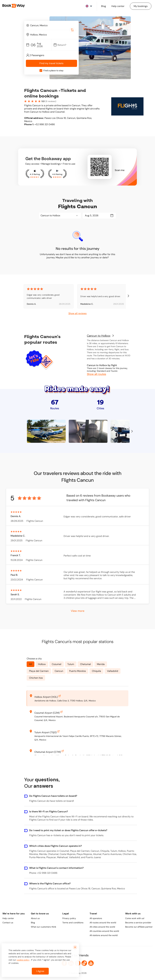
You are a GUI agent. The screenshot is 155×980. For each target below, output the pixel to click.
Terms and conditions (73, 923)
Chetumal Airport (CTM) (49, 751)
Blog (33, 923)
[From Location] (53, 25)
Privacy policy (69, 918)
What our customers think (44, 927)
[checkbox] (41, 71)
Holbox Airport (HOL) (48, 696)
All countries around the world (104, 931)
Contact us (8, 923)
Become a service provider (138, 923)
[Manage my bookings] (141, 6)
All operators (96, 918)
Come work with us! (135, 918)
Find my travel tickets (51, 63)
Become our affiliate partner (139, 927)
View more (78, 611)
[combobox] (51, 25)
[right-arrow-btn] (128, 296)
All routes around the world (103, 923)
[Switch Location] (72, 30)
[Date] (67, 45)
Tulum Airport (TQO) (47, 732)
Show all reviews (77, 313)
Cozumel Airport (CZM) (49, 712)
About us (35, 918)
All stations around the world (104, 935)
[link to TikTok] (84, 963)
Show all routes (96, 374)
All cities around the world (102, 927)
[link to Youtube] (91, 963)
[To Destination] (53, 35)
